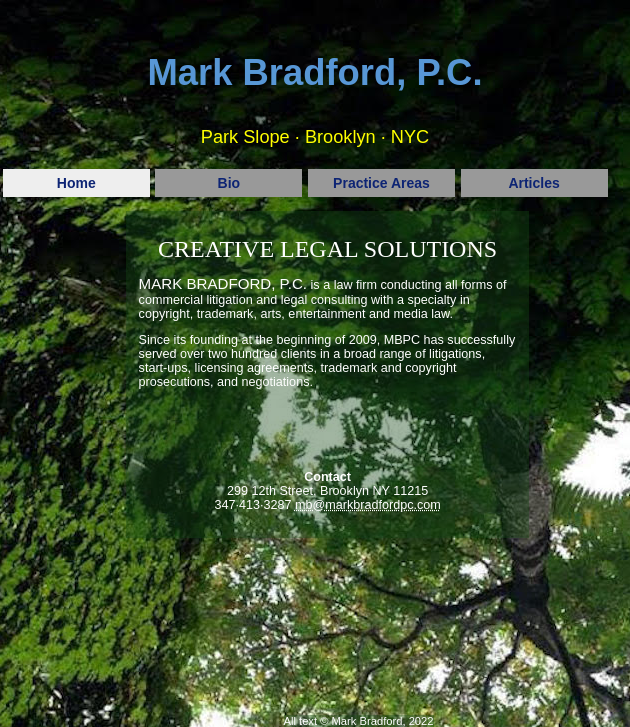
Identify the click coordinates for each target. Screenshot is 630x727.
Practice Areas (381, 183)
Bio (229, 183)
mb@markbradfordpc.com (368, 505)
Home (76, 183)
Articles (533, 183)
